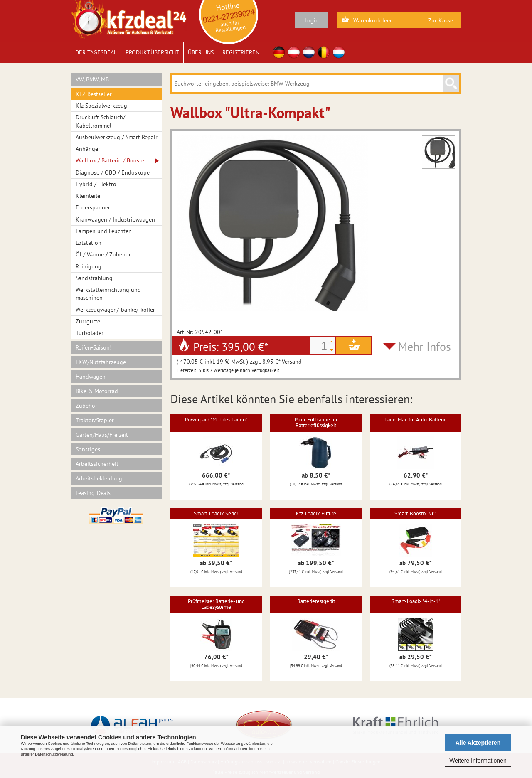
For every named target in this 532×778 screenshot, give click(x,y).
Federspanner (93, 207)
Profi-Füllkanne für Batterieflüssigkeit (316, 422)
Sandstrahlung (94, 278)
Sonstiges (88, 449)
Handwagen (91, 377)
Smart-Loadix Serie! (216, 513)
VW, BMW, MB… (95, 79)
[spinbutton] (319, 346)
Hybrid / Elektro (96, 184)
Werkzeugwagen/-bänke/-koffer (115, 310)
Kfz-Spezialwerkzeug (101, 106)
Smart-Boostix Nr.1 (416, 513)
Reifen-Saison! (94, 347)
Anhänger (88, 149)
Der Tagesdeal (96, 52)
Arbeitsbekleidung (99, 478)
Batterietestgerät (316, 601)
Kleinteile (88, 196)
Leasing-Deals (93, 493)
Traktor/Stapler (95, 420)
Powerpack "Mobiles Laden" (216, 420)
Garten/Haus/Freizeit (102, 435)
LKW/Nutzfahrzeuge (101, 362)
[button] (331, 342)
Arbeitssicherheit (97, 464)
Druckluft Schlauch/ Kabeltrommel (100, 121)
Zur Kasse (441, 20)
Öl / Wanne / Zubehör (103, 254)
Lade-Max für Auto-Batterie (416, 420)
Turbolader (90, 333)
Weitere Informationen (478, 761)
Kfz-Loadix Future (316, 513)
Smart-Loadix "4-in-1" (416, 601)
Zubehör (86, 406)
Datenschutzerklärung (54, 754)
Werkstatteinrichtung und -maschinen (110, 294)
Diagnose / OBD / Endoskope (113, 172)
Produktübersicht (152, 52)
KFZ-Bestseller (94, 94)
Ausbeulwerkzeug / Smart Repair (117, 137)
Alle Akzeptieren (478, 743)
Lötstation (89, 243)
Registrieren (241, 52)
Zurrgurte (88, 321)
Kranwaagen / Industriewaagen (115, 219)
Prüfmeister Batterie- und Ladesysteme (216, 604)
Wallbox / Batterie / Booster (111, 160)
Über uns (201, 52)
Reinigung (89, 266)
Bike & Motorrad (97, 391)
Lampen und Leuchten (104, 231)
